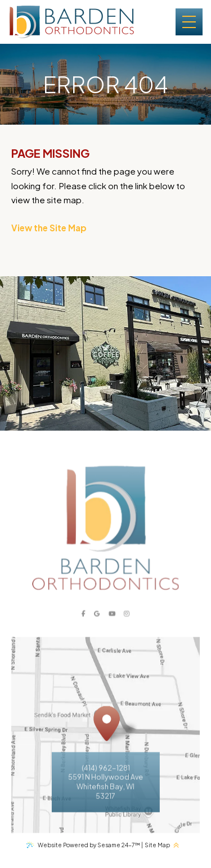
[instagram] (127, 627)
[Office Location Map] (107, 737)
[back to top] (179, 844)
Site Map (157, 845)
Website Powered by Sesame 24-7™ (89, 845)
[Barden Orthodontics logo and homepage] (72, 22)
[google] (97, 627)
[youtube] (112, 627)
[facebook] (83, 627)
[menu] (189, 22)
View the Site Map (49, 228)
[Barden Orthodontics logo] (105, 542)
